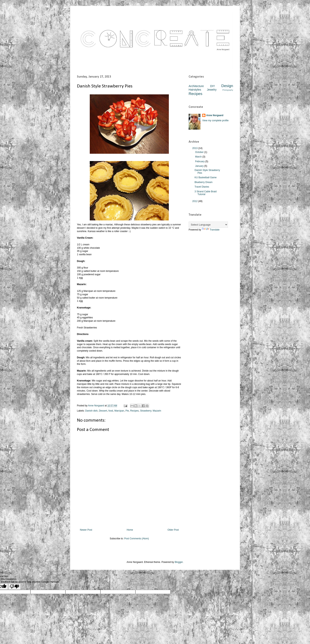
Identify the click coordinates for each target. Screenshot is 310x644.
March (199, 157)
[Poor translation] (14, 587)
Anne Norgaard (215, 115)
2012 (195, 201)
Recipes (135, 411)
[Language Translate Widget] (208, 225)
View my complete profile (215, 120)
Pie (127, 411)
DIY (213, 86)
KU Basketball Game (206, 177)
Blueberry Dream (204, 182)
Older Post (173, 530)
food (111, 411)
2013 (195, 148)
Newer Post (86, 530)
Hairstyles (195, 90)
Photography (228, 90)
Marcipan (119, 411)
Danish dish (91, 411)
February (200, 161)
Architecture (196, 86)
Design (227, 86)
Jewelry (212, 90)
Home (130, 530)
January (200, 166)
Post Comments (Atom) (137, 539)
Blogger (179, 562)
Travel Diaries (202, 187)
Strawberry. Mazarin (151, 411)
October (200, 152)
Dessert (103, 411)
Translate (211, 230)
